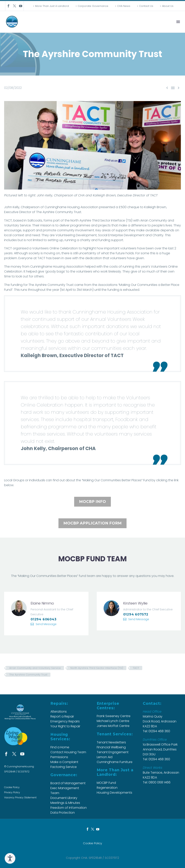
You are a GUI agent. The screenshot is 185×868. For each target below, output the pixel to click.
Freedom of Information (69, 808)
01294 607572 (136, 614)
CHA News (124, 6)
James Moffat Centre (113, 726)
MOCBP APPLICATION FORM (92, 523)
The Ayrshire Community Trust (28, 675)
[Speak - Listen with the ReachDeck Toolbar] (10, 858)
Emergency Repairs (65, 721)
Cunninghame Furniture (115, 762)
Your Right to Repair (65, 726)
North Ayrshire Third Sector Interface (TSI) (97, 668)
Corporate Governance (93, 6)
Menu (178, 22)
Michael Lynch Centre (113, 721)
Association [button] (75, 267)
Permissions (59, 757)
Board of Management (68, 783)
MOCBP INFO (92, 502)
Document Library (64, 798)
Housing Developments (114, 793)
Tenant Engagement (113, 752)
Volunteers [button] (159, 267)
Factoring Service (64, 767)
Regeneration (107, 788)
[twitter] (14, 754)
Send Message (46, 624)
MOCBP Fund (106, 783)
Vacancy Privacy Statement (20, 797)
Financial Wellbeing (111, 747)
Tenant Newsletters (111, 742)
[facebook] (6, 754)
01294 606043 (44, 619)
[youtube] (22, 754)
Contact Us (146, 6)
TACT (136, 668)
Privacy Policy (12, 792)
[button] (17, 285)
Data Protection (63, 813)
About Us (168, 6)
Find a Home (60, 747)
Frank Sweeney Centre (114, 716)
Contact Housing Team (68, 752)
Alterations (59, 712)
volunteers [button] (84, 271)
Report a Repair (62, 716)
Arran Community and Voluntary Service (35, 668)
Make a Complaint (64, 762)
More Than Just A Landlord (52, 6)
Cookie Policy (12, 787)
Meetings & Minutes (65, 803)
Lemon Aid (105, 757)
